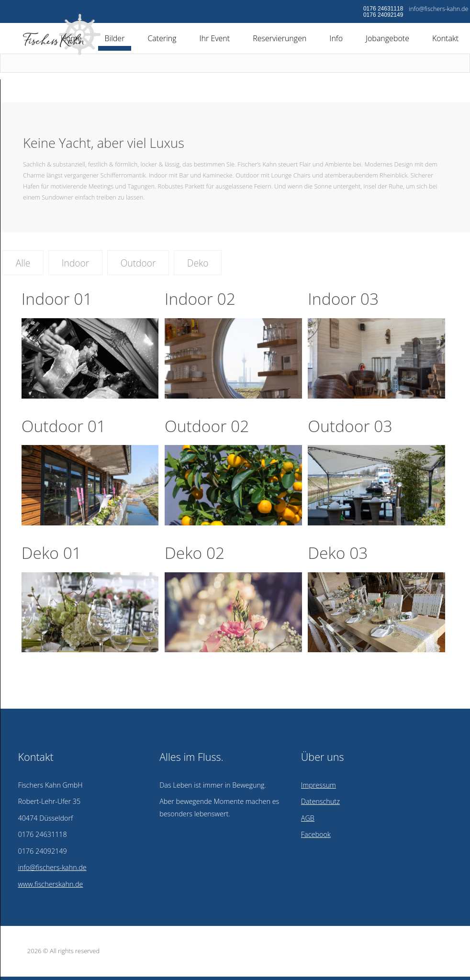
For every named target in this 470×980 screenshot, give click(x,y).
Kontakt (445, 38)
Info (336, 38)
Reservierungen (280, 38)
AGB (308, 818)
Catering (162, 38)
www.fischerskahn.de (50, 884)
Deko (198, 263)
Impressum (319, 785)
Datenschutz (320, 801)
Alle (23, 263)
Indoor (76, 263)
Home (71, 38)
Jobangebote (387, 38)
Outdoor (138, 263)
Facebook (316, 834)
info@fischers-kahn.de (438, 9)
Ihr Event (215, 38)
